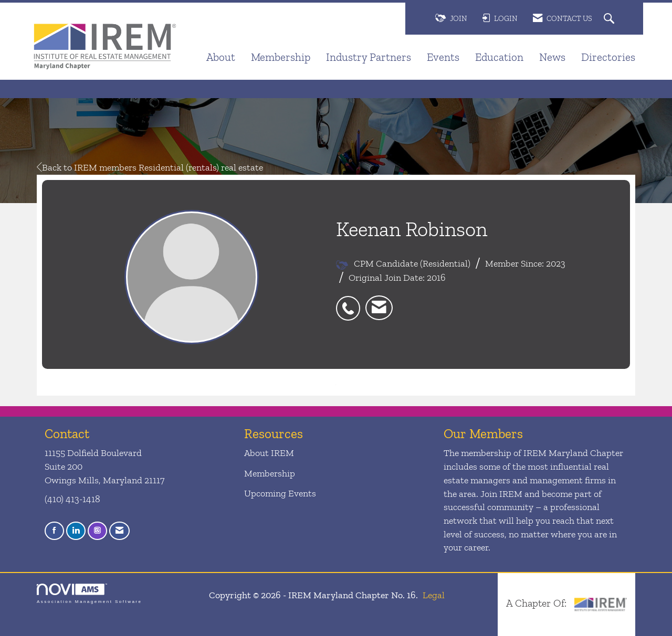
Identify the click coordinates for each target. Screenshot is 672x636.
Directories (608, 57)
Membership (281, 57)
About (221, 57)
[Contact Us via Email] (119, 531)
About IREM (269, 453)
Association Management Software (89, 594)
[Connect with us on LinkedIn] (76, 531)
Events (443, 57)
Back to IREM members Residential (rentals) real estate (150, 167)
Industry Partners (369, 57)
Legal (434, 595)
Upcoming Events (280, 493)
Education (499, 57)
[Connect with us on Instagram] (97, 531)
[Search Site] (610, 19)
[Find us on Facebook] (54, 531)
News (552, 57)
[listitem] (351, 303)
